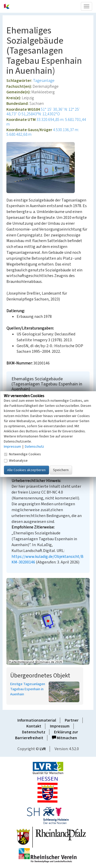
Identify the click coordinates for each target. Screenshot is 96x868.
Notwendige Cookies (22, 454)
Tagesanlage (44, 81)
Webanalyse (16, 461)
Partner (72, 720)
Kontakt (34, 726)
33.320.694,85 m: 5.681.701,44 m (46, 122)
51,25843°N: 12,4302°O (41, 114)
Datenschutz (34, 732)
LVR (43, 749)
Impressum (60, 726)
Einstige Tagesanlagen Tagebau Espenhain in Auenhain (28, 689)
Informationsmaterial (37, 720)
